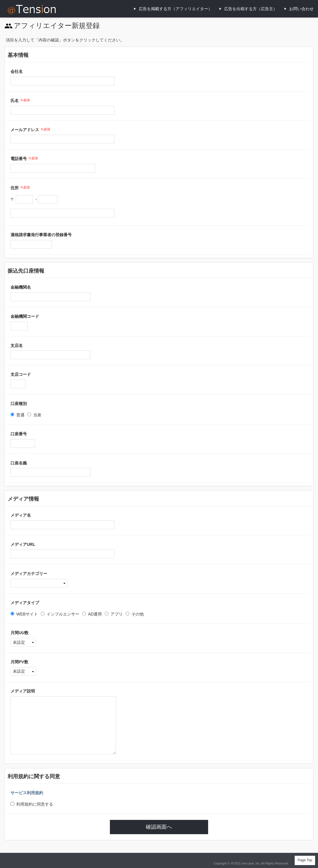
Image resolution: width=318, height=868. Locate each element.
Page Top (305, 860)
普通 (17, 415)
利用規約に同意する (32, 804)
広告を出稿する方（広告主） (251, 9)
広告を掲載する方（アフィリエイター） (175, 9)
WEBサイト (24, 614)
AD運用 (92, 614)
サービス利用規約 (27, 793)
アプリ (114, 614)
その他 (135, 614)
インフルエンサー (60, 614)
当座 (34, 415)
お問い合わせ (301, 9)
